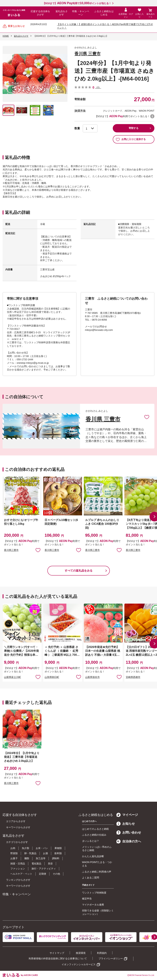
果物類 (58, 848)
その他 (56, 874)
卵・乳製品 (30, 853)
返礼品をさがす (62, 13)
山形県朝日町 (52, 677)
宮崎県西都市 (133, 677)
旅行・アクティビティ (44, 869)
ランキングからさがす (18, 880)
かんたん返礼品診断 (93, 856)
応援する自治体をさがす (40, 13)
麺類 (27, 858)
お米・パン (42, 848)
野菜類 (14, 853)
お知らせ (126, 824)
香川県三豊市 (11, 550)
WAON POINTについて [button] (152, 116)
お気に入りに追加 (147, 417)
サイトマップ (57, 953)
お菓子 (14, 858)
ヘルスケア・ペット (21, 874)
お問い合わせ (129, 833)
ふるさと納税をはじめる (104, 13)
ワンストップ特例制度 (94, 893)
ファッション (18, 869)
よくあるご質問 (91, 878)
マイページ (127, 815)
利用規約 (102, 953)
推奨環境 (81, 953)
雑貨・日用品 (18, 864)
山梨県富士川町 (12, 677)
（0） (98, 87)
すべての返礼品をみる (79, 571)
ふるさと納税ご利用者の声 (97, 872)
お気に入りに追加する (131, 139)
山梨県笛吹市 (92, 677)
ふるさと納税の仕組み (94, 835)
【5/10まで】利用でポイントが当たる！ (77, 3)
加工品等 (41, 858)
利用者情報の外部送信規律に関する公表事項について (58, 959)
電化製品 (36, 864)
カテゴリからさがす (17, 842)
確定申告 (87, 899)
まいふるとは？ (91, 841)
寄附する (134, 128)
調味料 (56, 858)
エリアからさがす (16, 821)
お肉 (13, 848)
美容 (50, 864)
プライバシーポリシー (111, 959)
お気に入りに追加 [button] (38, 550)
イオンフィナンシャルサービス (79, 964)
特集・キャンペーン (81, 13)
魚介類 (26, 848)
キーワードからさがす (18, 827)
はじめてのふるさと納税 (95, 829)
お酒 (45, 853)
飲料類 (58, 853)
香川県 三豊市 (88, 54)
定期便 (43, 874)
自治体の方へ (129, 841)
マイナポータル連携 (93, 905)
